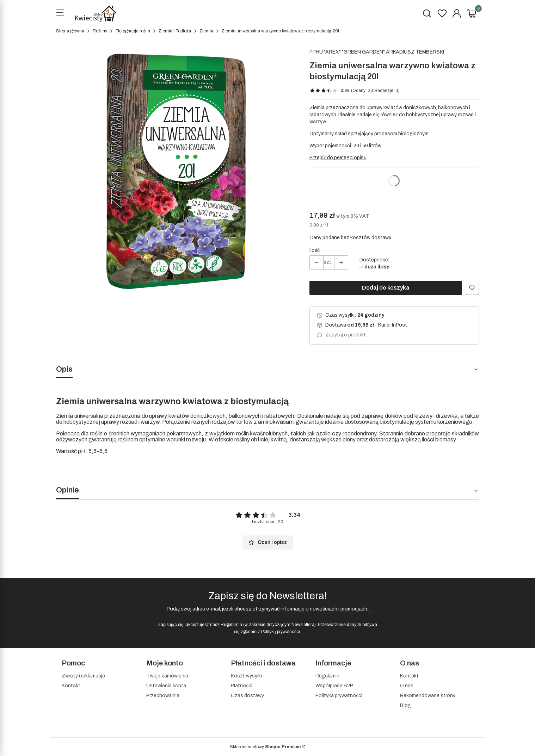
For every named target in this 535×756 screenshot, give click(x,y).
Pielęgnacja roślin (133, 31)
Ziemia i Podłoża (175, 31)
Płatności (242, 686)
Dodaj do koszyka (386, 288)
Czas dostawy (247, 696)
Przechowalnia (163, 696)
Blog (405, 705)
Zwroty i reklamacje (83, 676)
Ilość (315, 250)
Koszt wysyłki (246, 676)
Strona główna (70, 31)
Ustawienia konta (166, 686)
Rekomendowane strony (428, 696)
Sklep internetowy (265, 747)
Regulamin (231, 625)
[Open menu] (60, 14)
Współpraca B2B (334, 686)
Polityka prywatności (339, 696)
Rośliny (100, 31)
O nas (407, 686)
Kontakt (71, 686)
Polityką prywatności (281, 632)
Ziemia (206, 31)
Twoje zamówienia (167, 676)
